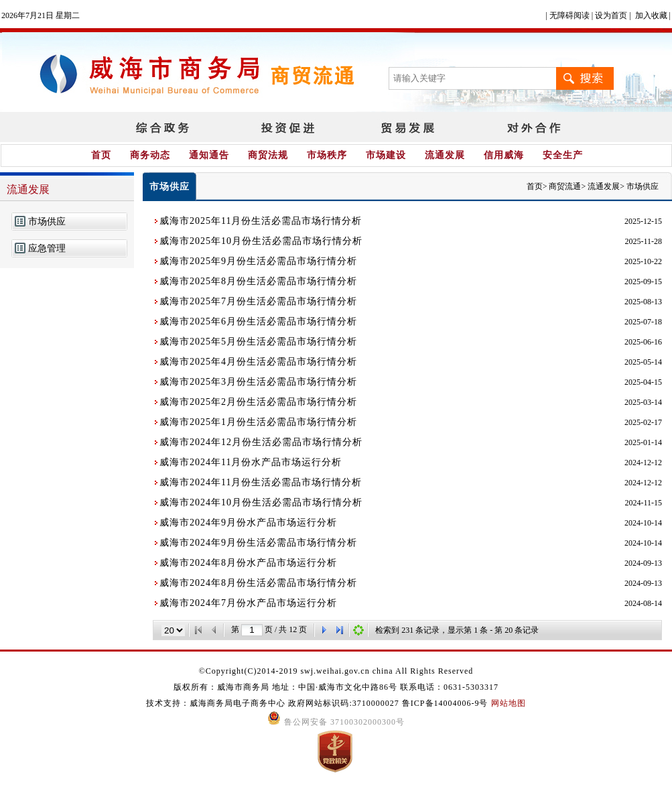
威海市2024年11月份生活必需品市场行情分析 (261, 482)
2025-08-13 (643, 302)
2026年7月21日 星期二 (41, 15)
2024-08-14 (643, 603)
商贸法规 (268, 155)
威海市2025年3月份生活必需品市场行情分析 (258, 382)
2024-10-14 (643, 523)
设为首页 (611, 15)
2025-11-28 (643, 241)
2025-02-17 (643, 422)
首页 (101, 155)
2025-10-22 (643, 261)
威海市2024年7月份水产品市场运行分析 (248, 603)
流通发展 (445, 155)
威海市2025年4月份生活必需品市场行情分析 (258, 362)
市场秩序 (327, 155)
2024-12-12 (643, 463)
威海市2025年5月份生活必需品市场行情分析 (258, 342)
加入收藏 (651, 15)
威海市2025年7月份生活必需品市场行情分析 (258, 301)
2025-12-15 (643, 221)
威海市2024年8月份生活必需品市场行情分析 (258, 583)
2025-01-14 (643, 442)
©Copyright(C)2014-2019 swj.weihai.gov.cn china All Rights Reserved (336, 671)
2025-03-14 (643, 402)
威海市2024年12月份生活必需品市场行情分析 (261, 442)
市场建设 (386, 155)
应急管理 (47, 248)
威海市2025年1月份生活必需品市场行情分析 (258, 422)
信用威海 (504, 155)
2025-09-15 (643, 282)
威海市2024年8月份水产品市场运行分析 (248, 563)
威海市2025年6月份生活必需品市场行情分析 (258, 321)
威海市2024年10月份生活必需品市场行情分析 (261, 502)
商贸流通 (565, 186)
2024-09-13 (643, 563)
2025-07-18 (643, 322)
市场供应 (47, 222)
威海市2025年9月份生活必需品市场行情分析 (258, 261)
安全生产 (563, 155)
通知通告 (209, 155)
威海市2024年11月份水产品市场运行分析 (251, 462)
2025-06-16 (643, 342)
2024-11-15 (643, 503)
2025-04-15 (643, 382)
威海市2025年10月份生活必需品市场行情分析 (261, 241)
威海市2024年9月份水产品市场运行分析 (248, 523)
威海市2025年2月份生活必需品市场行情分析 (258, 402)
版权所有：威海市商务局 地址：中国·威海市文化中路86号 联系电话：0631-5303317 (336, 687)
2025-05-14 (643, 362)
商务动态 (150, 155)
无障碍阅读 (569, 15)
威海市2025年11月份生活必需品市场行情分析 (261, 221)
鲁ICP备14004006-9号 (445, 703)
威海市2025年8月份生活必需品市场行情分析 (258, 281)
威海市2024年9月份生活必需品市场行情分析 (258, 543)
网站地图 (509, 703)
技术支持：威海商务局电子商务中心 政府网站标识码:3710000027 (274, 703)
